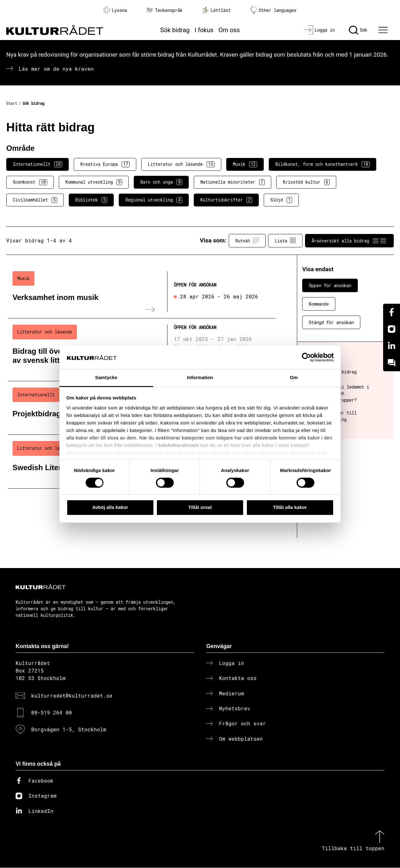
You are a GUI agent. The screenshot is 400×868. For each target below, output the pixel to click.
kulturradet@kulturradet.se (72, 696)
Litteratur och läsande (181, 164)
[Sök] (358, 30)
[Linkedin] (392, 346)
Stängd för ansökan (331, 322)
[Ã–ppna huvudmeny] (384, 30)
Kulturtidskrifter (226, 200)
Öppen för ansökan (330, 285)
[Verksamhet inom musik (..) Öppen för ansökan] (142, 292)
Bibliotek (91, 200)
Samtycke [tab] (106, 378)
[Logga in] (319, 30)
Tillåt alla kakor (290, 507)
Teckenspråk (165, 10)
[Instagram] (392, 329)
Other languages (273, 10)
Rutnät (247, 241)
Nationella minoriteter (232, 182)
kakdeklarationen (179, 445)
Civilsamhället (35, 200)
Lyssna (115, 10)
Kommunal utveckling (94, 182)
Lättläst (217, 10)
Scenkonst (30, 182)
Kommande (319, 304)
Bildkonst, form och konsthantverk (322, 164)
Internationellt (37, 164)
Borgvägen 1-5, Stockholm (69, 730)
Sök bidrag (175, 30)
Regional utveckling (154, 200)
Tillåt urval (200, 507)
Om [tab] (294, 378)
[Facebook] (392, 312)
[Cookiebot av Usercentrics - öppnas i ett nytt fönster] (306, 357)
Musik (245, 164)
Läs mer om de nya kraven (56, 69)
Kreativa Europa (105, 164)
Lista (285, 241)
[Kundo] (392, 363)
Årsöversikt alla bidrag (349, 241)
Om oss (229, 30)
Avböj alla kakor (110, 507)
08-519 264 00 (52, 713)
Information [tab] (200, 378)
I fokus (204, 30)
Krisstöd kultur (306, 182)
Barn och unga (161, 182)
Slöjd (281, 200)
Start (12, 103)
